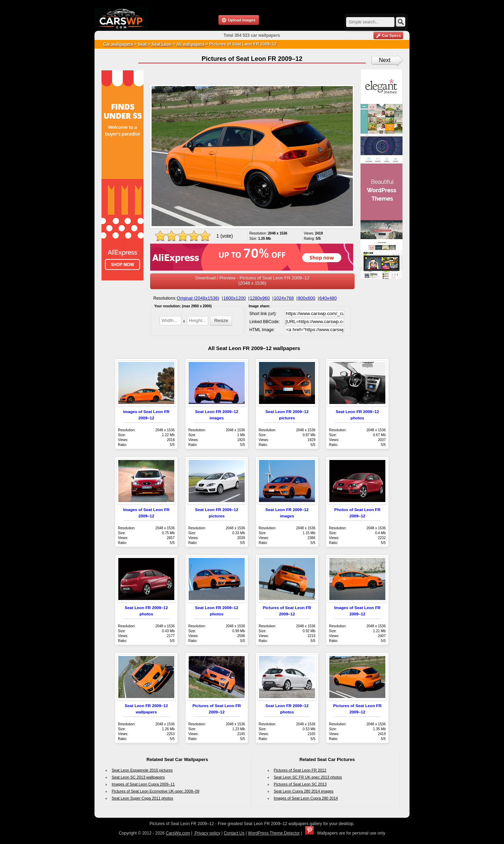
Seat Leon (161, 44)
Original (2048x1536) (198, 298)
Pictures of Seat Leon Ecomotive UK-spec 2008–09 (156, 791)
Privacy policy (207, 833)
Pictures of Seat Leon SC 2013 (300, 784)
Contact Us (234, 833)
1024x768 (284, 298)
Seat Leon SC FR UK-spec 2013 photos (308, 777)
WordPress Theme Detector (274, 833)
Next (385, 60)
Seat (142, 44)
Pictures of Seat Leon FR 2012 (300, 770)
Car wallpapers (118, 44)
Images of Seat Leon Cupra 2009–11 (143, 784)
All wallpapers (191, 44)
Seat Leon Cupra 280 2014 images (304, 791)
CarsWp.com (178, 833)
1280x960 (260, 298)
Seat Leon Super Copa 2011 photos (142, 798)
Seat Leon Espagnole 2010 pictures (142, 770)
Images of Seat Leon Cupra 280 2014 (306, 798)
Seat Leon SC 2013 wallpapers (138, 777)
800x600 (307, 298)
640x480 (328, 298)
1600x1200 (234, 298)
